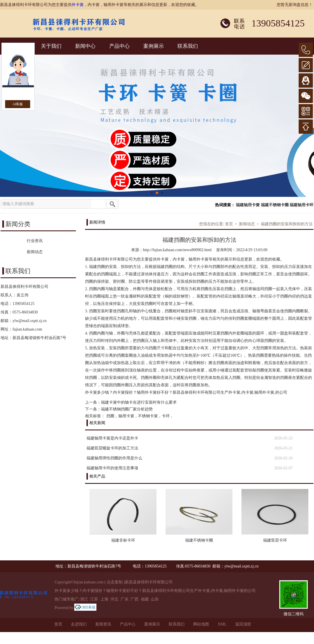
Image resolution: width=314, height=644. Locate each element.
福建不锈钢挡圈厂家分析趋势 (127, 409)
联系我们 (188, 46)
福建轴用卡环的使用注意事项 (112, 468)
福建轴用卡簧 (248, 205)
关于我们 (51, 46)
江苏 (94, 599)
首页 (229, 224)
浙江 (84, 599)
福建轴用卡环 (301, 205)
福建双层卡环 (275, 540)
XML (222, 624)
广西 (135, 599)
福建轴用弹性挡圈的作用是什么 (114, 458)
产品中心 (119, 46)
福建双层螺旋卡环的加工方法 (112, 448)
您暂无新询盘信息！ (295, 5)
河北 (114, 599)
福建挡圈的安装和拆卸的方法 (287, 224)
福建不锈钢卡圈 (275, 205)
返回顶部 (243, 624)
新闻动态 (247, 224)
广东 (125, 599)
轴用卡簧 (126, 416)
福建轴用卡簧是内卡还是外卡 (112, 438)
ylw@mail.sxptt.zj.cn (30, 321)
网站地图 (201, 624)
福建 (145, 599)
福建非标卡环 (123, 540)
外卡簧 (78, 5)
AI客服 (18, 104)
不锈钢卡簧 (148, 416)
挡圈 (110, 416)
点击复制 (115, 582)
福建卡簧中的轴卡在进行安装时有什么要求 (139, 402)
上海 (104, 599)
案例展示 (154, 46)
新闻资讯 (103, 624)
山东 (155, 599)
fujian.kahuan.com (27, 329)
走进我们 (79, 624)
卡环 (166, 416)
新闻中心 (85, 46)
